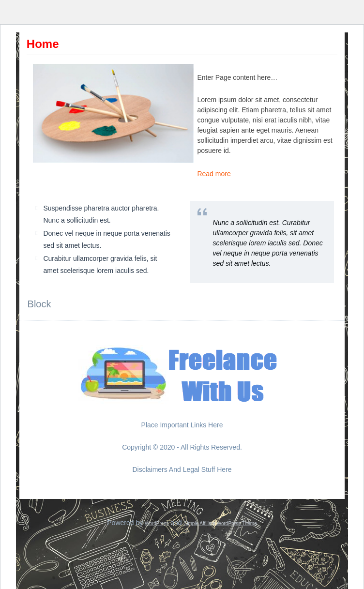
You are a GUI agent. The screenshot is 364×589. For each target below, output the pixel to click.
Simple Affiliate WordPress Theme (220, 523)
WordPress (157, 523)
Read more (214, 174)
